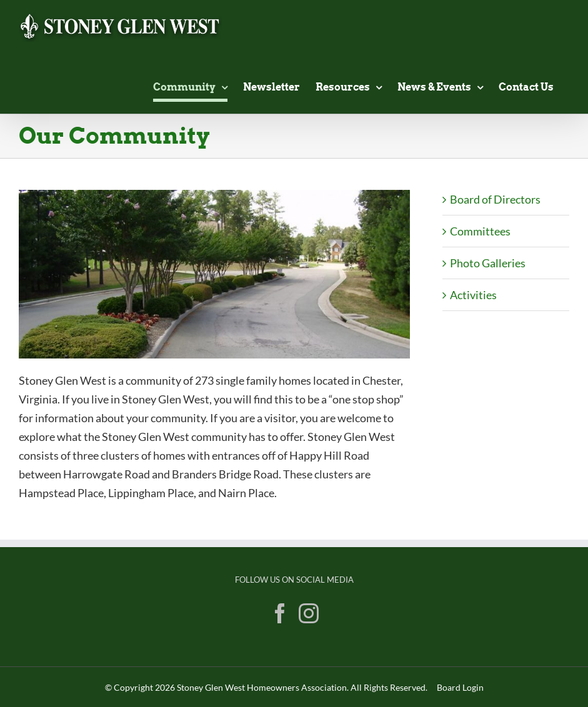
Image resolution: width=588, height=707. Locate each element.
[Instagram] (309, 613)
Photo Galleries (488, 263)
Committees (480, 231)
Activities (473, 295)
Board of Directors (495, 199)
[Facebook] (280, 613)
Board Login (460, 687)
